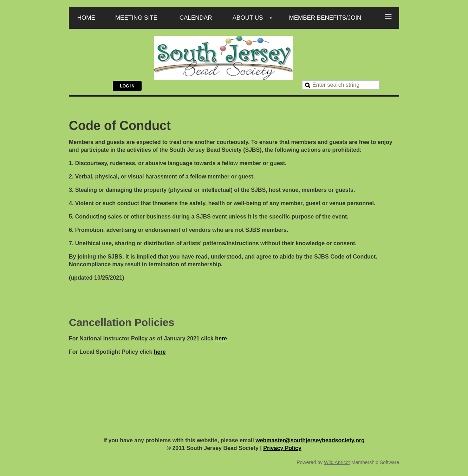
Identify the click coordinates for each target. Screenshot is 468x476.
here (221, 338)
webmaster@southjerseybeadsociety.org (310, 440)
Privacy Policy (282, 448)
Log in (127, 86)
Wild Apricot (337, 462)
